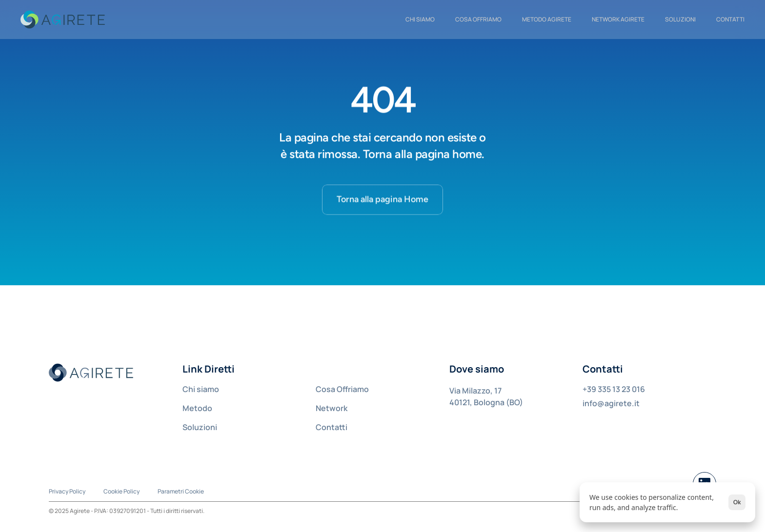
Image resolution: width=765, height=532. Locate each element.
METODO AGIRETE (547, 19)
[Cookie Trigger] (181, 492)
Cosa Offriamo (342, 389)
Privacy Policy (67, 491)
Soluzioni (680, 19)
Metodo (197, 408)
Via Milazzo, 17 (475, 391)
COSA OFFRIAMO (478, 19)
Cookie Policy (121, 491)
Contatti (332, 427)
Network (332, 408)
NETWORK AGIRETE (618, 19)
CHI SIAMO (420, 19)
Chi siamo (201, 389)
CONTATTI (730, 19)
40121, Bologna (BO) (486, 402)
